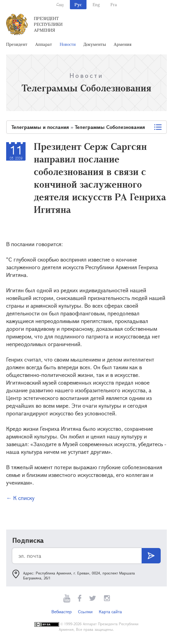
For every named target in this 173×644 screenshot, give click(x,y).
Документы (95, 44)
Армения (123, 44)
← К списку (20, 498)
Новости (68, 44)
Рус (78, 4)
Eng (96, 4)
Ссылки (85, 612)
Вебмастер (62, 612)
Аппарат (44, 44)
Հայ (60, 4)
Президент (17, 44)
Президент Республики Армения (48, 24)
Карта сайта (110, 612)
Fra (114, 4)
